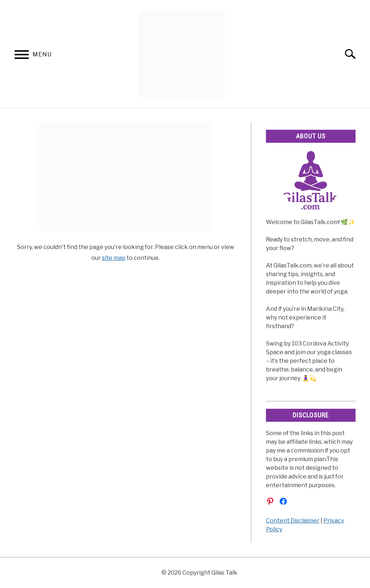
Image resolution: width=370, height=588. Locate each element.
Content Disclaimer (293, 521)
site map (114, 258)
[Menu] (22, 56)
